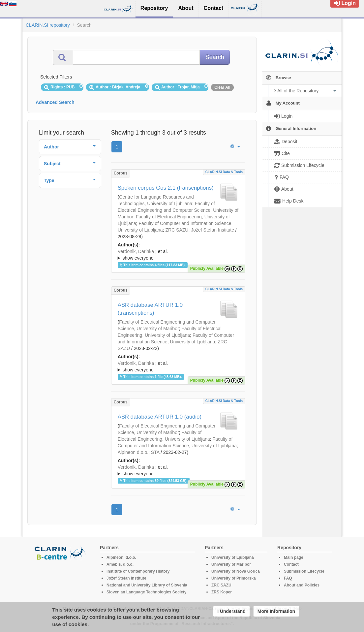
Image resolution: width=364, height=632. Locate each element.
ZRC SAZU (177, 230)
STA (155, 452)
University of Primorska (234, 578)
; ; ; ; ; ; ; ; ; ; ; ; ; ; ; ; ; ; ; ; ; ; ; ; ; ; (178, 470)
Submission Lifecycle (304, 571)
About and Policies (302, 585)
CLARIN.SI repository (48, 25)
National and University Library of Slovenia (147, 585)
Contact (291, 564)
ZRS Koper (222, 592)
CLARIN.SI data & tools (224, 172)
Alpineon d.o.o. (133, 452)
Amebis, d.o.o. (120, 564)
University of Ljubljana (233, 557)
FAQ (288, 578)
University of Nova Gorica (236, 571)
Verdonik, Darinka (136, 251)
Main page (294, 557)
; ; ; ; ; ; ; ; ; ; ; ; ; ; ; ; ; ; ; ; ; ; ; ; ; (178, 366)
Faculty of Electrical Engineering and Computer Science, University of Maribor (178, 210)
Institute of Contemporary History (138, 571)
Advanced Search (55, 102)
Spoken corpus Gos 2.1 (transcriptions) (166, 188)
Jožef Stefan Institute (212, 230)
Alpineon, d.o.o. (121, 557)
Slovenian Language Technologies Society (147, 592)
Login (345, 3)
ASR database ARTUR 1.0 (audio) (160, 417)
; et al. (178, 255)
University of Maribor (231, 564)
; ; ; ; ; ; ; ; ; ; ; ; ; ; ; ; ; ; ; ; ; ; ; (178, 255)
